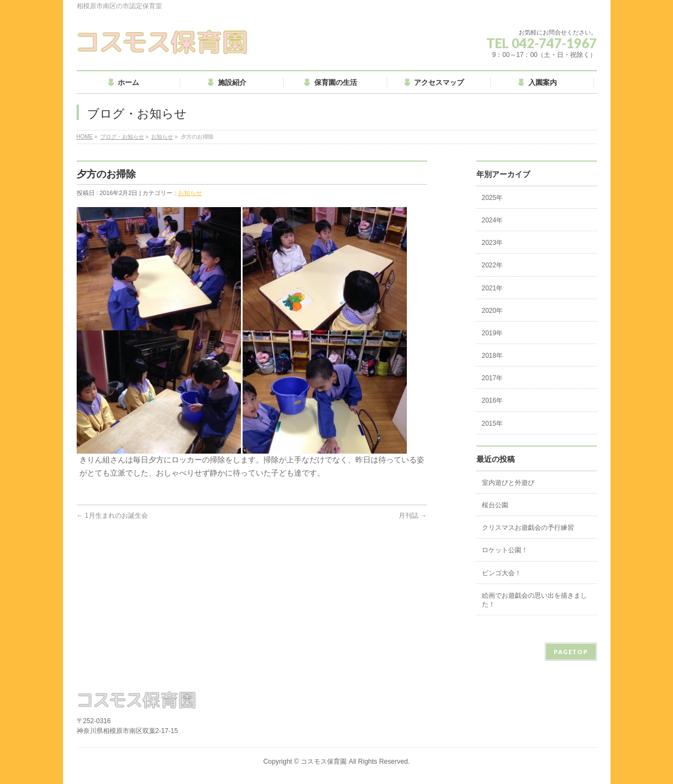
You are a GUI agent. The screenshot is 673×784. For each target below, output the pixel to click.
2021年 (493, 288)
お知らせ (162, 137)
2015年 (493, 424)
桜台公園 (495, 505)
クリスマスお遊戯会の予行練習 (528, 528)
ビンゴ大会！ (502, 573)
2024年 (493, 220)
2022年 (493, 265)
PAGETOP (571, 652)
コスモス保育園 (324, 762)
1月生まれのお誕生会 (112, 516)
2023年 (493, 243)
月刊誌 (413, 516)
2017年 (493, 378)
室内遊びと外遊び (508, 483)
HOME (85, 137)
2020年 (493, 311)
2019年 (493, 333)
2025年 (493, 198)
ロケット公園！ (505, 550)
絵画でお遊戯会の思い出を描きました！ (534, 600)
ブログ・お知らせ (122, 137)
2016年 (493, 400)
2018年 (493, 356)
